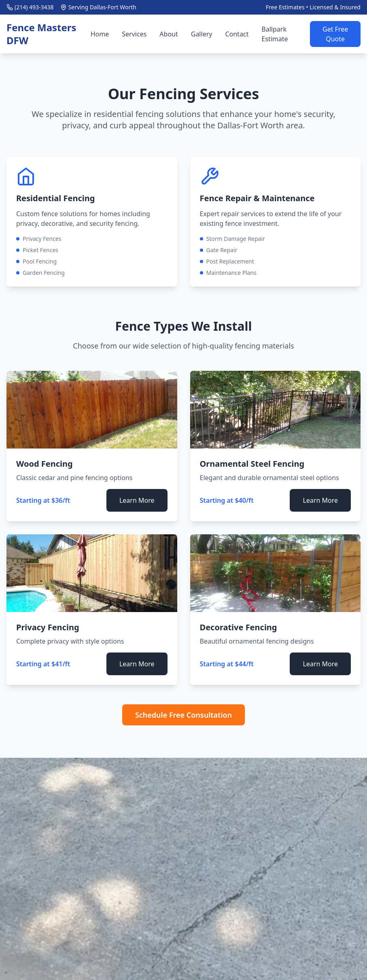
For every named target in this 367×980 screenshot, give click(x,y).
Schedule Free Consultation (183, 715)
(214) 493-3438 (34, 7)
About (169, 34)
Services (134, 34)
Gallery (202, 34)
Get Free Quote (335, 34)
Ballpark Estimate (275, 34)
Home (100, 34)
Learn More (137, 500)
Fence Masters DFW (41, 34)
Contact (237, 34)
